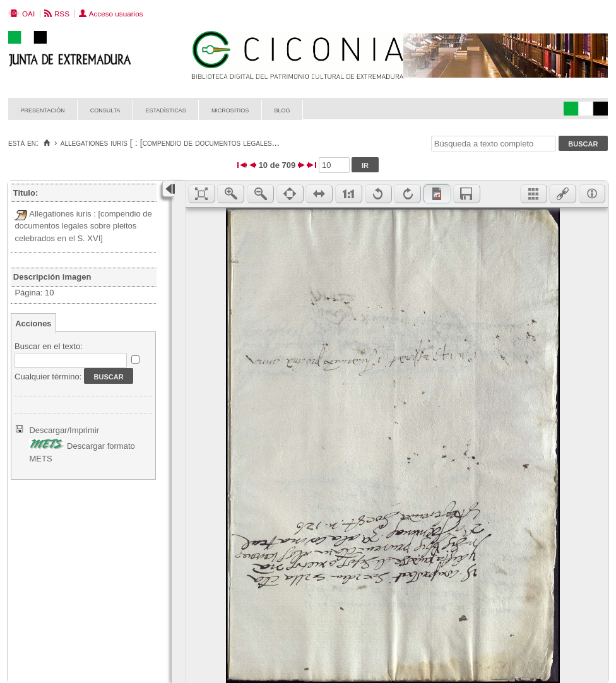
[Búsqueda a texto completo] (494, 144)
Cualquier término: (48, 377)
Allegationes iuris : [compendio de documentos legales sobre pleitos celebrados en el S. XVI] (83, 226)
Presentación (43, 110)
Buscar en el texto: (49, 346)
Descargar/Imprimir (64, 430)
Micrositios (230, 110)
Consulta (105, 110)
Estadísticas (166, 110)
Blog (282, 110)
